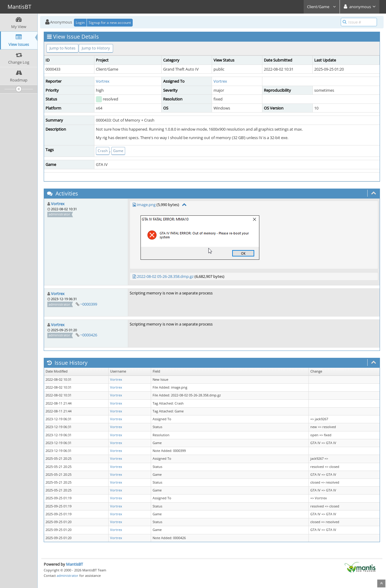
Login (80, 22)
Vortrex (103, 81)
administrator (68, 575)
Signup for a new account (110, 22)
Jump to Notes (62, 48)
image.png (146, 205)
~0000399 (89, 304)
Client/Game (322, 7)
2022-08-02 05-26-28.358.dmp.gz (165, 276)
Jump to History (96, 48)
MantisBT (74, 564)
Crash (103, 151)
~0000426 (89, 335)
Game (118, 151)
